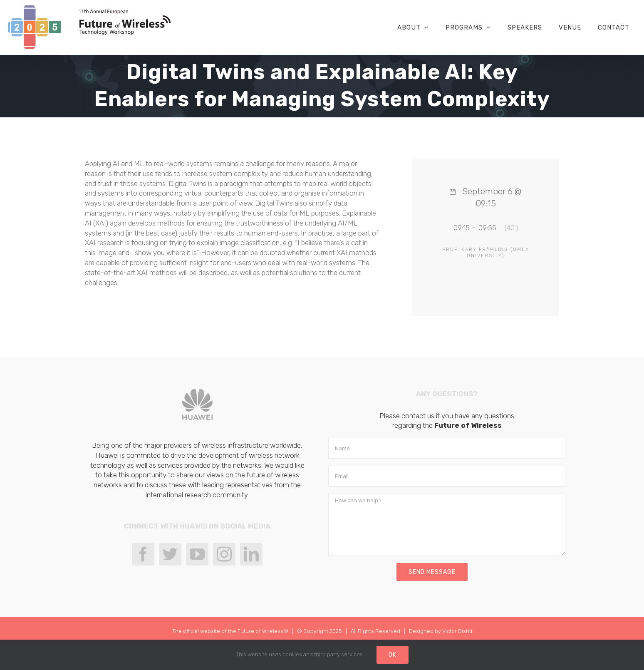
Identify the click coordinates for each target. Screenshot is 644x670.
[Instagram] (224, 554)
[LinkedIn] (251, 554)
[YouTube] (197, 554)
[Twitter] (170, 554)
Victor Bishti (457, 631)
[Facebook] (143, 554)
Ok (393, 655)
